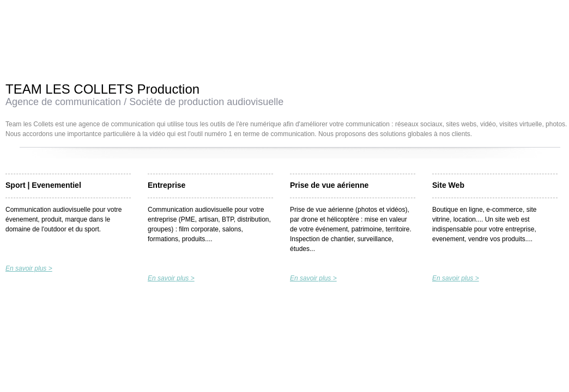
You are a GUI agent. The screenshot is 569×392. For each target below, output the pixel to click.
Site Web (448, 185)
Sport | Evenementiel (43, 185)
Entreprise (167, 185)
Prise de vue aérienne (329, 185)
